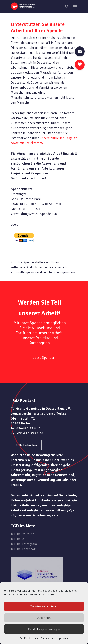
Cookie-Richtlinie (29, 638)
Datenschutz (48, 638)
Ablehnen (44, 618)
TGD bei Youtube (23, 534)
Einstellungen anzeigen (44, 629)
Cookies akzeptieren (44, 606)
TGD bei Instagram (24, 544)
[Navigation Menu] (75, 6)
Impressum (63, 638)
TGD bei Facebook (23, 549)
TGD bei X (17, 539)
